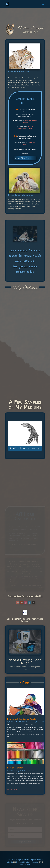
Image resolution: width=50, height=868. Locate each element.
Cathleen (12, 722)
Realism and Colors (15, 768)
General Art (40, 722)
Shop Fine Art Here (25, 158)
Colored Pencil (31, 722)
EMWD (41, 862)
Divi (14, 862)
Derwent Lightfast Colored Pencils (21, 719)
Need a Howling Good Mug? (25, 662)
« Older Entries (12, 790)
